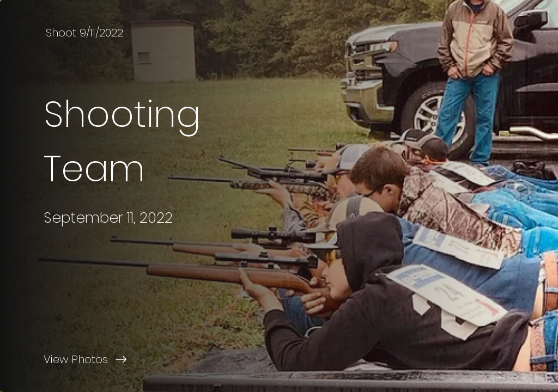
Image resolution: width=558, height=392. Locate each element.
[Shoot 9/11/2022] (86, 33)
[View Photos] (139, 359)
